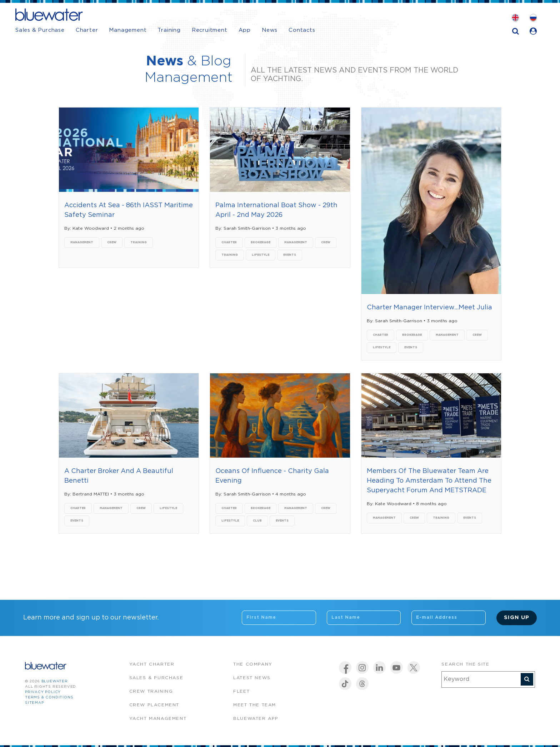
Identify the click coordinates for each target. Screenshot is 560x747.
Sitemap (34, 703)
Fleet (241, 691)
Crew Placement (154, 705)
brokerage (261, 242)
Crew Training (151, 691)
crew (112, 242)
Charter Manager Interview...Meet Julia (429, 308)
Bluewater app (256, 719)
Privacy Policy (43, 692)
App (245, 30)
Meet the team (255, 705)
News (270, 30)
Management (128, 30)
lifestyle (261, 255)
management (82, 242)
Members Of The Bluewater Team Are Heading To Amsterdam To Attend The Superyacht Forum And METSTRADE (429, 481)
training (139, 242)
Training (169, 30)
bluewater (55, 681)
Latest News (252, 678)
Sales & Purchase (40, 30)
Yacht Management (158, 719)
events (290, 255)
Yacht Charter (152, 664)
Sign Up (517, 617)
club (257, 521)
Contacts (302, 30)
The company (253, 664)
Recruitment (210, 30)
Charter (87, 30)
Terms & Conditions (49, 698)
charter (229, 242)
